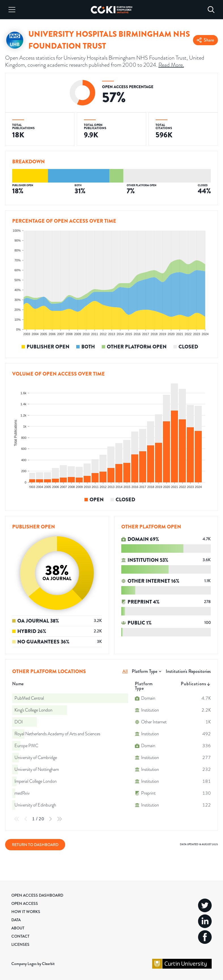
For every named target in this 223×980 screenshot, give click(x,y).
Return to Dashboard (35, 845)
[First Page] (17, 819)
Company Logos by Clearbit (33, 964)
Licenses (20, 944)
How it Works (26, 912)
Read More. (171, 65)
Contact (20, 936)
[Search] (211, 10)
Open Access (25, 903)
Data (16, 920)
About (18, 928)
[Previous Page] (26, 819)
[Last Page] (60, 819)
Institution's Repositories (188, 671)
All (125, 671)
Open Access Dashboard (37, 895)
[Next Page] (50, 819)
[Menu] (12, 10)
